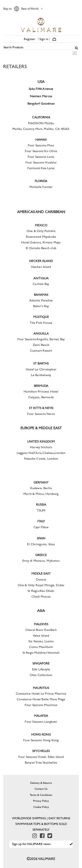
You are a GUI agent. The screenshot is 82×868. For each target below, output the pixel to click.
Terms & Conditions (41, 795)
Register (30, 39)
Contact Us (41, 789)
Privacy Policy (41, 801)
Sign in (44, 39)
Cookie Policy (41, 807)
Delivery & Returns (41, 783)
